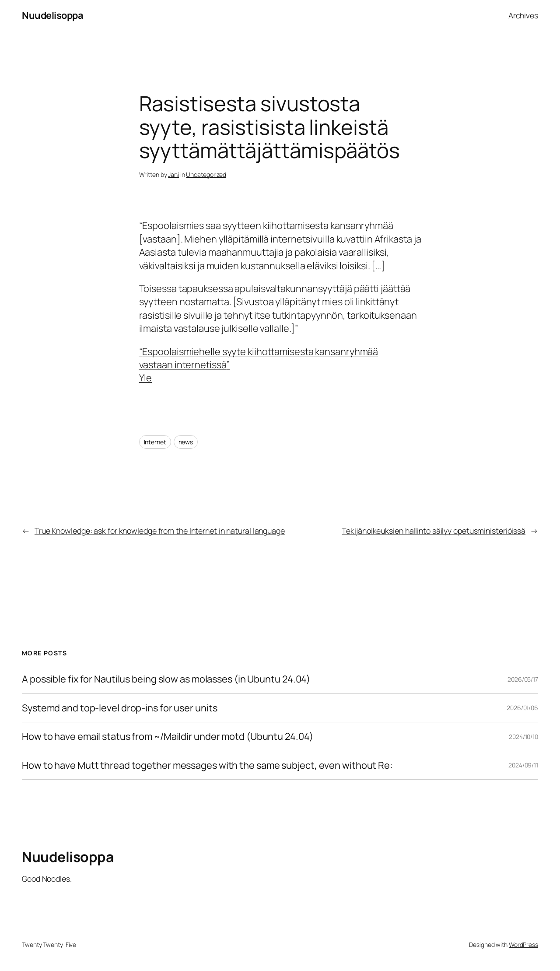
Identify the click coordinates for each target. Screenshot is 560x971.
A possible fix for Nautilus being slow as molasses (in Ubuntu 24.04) (166, 679)
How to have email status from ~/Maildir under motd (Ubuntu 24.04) (168, 736)
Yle (146, 378)
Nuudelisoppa (52, 15)
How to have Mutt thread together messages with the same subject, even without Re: (207, 765)
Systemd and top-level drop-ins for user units (120, 708)
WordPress (523, 945)
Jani (173, 174)
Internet (155, 442)
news (186, 442)
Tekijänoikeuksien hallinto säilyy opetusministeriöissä (434, 531)
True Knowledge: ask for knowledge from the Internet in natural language (160, 531)
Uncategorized (206, 174)
